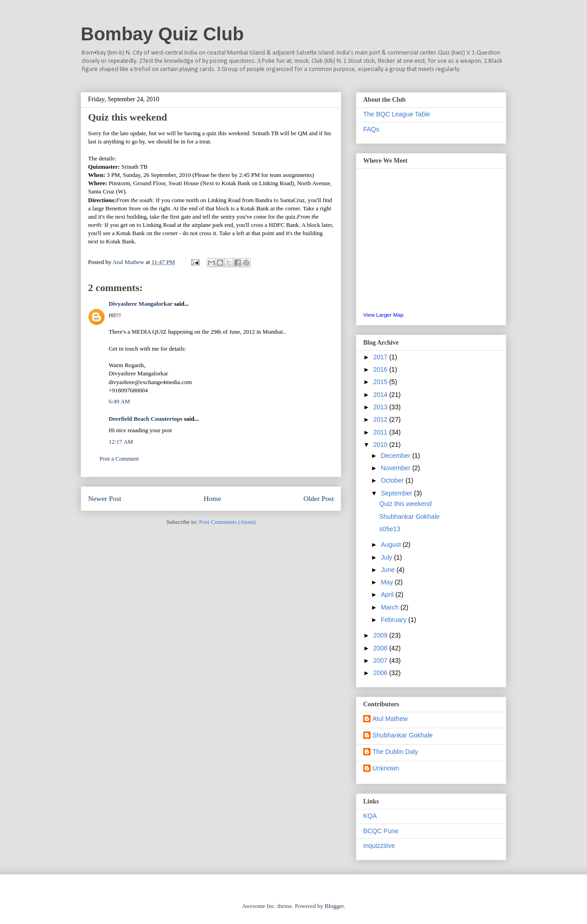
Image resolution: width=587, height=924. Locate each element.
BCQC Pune (381, 831)
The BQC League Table (397, 114)
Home (212, 498)
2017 (381, 357)
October (393, 480)
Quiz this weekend (405, 504)
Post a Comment (119, 459)
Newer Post (105, 498)
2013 (381, 407)
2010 (381, 445)
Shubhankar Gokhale (410, 517)
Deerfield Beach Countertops (146, 419)
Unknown (386, 768)
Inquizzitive (379, 846)
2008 (381, 648)
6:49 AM (119, 401)
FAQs (371, 129)
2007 (381, 660)
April (388, 594)
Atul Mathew (390, 719)
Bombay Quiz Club (162, 34)
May (388, 582)
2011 (381, 432)
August (391, 544)
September (397, 493)
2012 (381, 419)
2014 (381, 395)
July (387, 557)
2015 (381, 382)
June (388, 570)
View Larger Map (383, 315)
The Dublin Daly (395, 752)
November (396, 468)
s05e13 (390, 529)
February (394, 620)
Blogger (334, 906)
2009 (381, 635)
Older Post (319, 498)
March (390, 607)
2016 (381, 369)
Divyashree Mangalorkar (141, 304)
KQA (370, 816)
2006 (381, 673)
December (396, 456)
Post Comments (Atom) (227, 522)
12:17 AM (121, 442)
